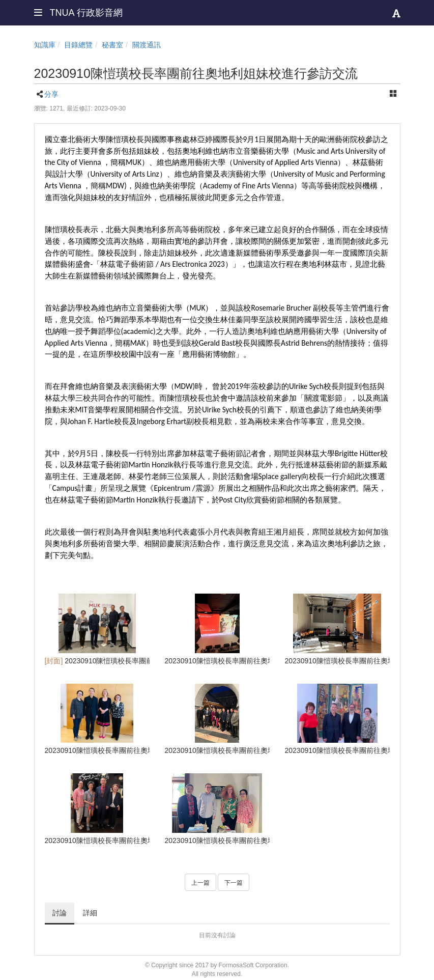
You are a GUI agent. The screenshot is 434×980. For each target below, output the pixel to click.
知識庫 (45, 45)
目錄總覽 (78, 45)
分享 (51, 94)
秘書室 (112, 45)
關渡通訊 (147, 45)
